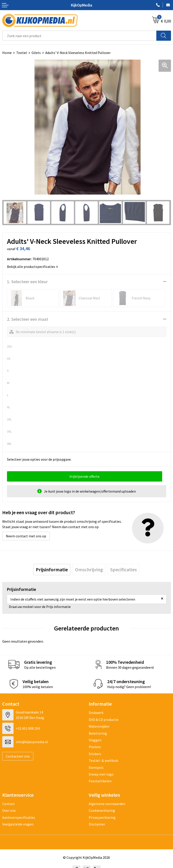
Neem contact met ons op (26, 536)
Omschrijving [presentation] (89, 570)
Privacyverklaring (102, 817)
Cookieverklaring (102, 810)
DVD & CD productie (104, 720)
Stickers (95, 754)
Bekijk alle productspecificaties (32, 267)
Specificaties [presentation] (123, 570)
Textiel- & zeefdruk (103, 760)
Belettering (98, 733)
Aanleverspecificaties (19, 817)
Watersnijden (99, 726)
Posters (95, 747)
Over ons (9, 810)
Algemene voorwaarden (107, 804)
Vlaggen (95, 740)
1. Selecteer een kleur (27, 281)
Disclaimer (97, 824)
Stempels (96, 767)
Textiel (22, 53)
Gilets (36, 53)
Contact (9, 804)
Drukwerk (96, 713)
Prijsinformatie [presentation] (52, 570)
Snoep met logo (101, 774)
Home (7, 53)
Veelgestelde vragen (18, 824)
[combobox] (79, 36)
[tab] (52, 570)
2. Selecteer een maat (28, 319)
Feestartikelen (100, 781)
